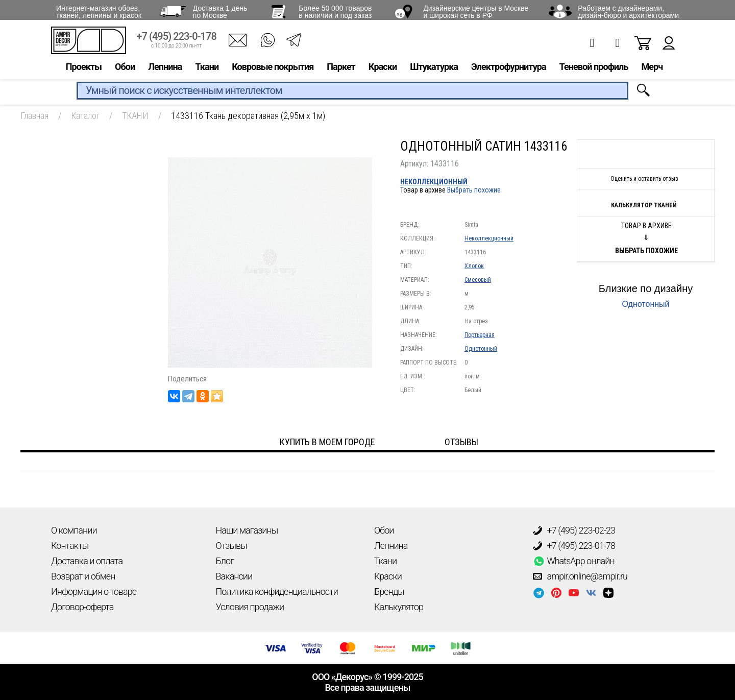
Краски (383, 70)
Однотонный (481, 349)
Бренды (389, 592)
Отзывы (231, 546)
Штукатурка (434, 70)
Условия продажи (250, 607)
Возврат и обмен (83, 576)
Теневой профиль (594, 70)
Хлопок (474, 266)
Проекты (84, 70)
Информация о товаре (94, 592)
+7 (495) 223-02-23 (574, 530)
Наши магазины (247, 530)
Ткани (207, 70)
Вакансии (234, 576)
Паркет (341, 70)
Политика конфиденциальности (277, 592)
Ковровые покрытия (273, 70)
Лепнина (165, 70)
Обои (125, 70)
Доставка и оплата (87, 561)
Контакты (70, 546)
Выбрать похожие (474, 190)
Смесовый (478, 280)
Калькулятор (399, 607)
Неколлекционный (434, 182)
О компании (74, 530)
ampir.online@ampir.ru (580, 576)
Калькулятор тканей (644, 205)
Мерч (652, 70)
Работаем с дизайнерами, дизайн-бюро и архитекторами (628, 12)
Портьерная (480, 335)
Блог (225, 561)
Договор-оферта (82, 607)
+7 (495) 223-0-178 (176, 40)
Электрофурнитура (509, 70)
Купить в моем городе (327, 442)
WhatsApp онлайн (574, 561)
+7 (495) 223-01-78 (574, 546)
